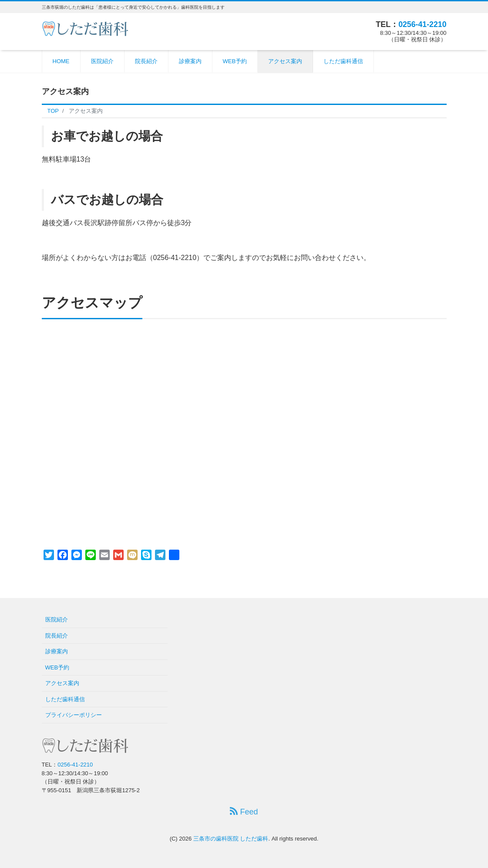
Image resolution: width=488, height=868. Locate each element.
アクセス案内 (285, 61)
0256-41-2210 (422, 24)
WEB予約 (235, 61)
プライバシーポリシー (74, 715)
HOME (61, 61)
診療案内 (190, 61)
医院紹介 (102, 61)
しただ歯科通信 (343, 61)
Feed (244, 812)
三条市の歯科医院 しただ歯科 (231, 839)
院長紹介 (146, 61)
